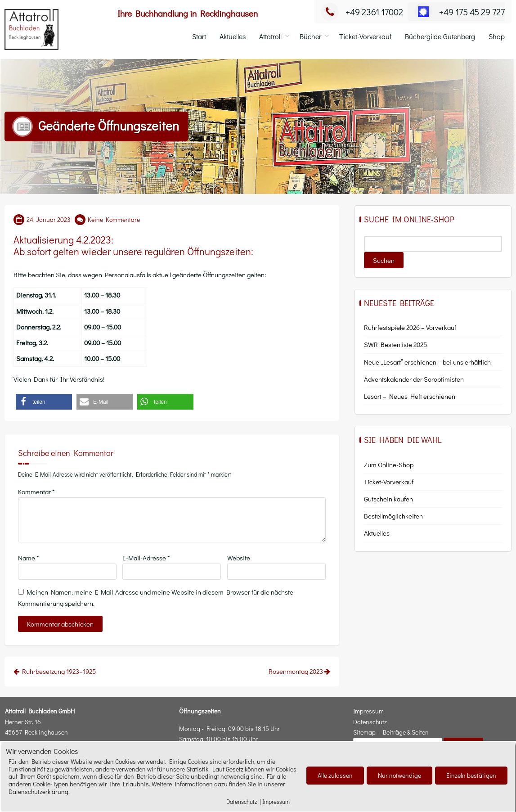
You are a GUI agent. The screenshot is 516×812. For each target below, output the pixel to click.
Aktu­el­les (377, 533)
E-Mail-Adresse (146, 558)
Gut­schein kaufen (388, 499)
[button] (44, 402)
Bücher (310, 36)
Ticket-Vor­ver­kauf (389, 482)
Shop (497, 36)
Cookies (43, 804)
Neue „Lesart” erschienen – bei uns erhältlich (427, 362)
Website (239, 558)
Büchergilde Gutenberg (440, 36)
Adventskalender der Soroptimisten (414, 379)
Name (28, 558)
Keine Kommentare (114, 219)
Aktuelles (233, 36)
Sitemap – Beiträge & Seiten (391, 732)
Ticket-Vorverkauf (365, 36)
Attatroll (270, 36)
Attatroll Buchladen (50, 790)
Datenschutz (370, 722)
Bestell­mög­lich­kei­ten (393, 516)
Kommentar (36, 492)
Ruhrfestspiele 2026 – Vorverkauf (410, 327)
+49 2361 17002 (362, 12)
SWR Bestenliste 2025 (395, 344)
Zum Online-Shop (389, 465)
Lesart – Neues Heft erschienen (410, 396)
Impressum (368, 711)
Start (199, 36)
